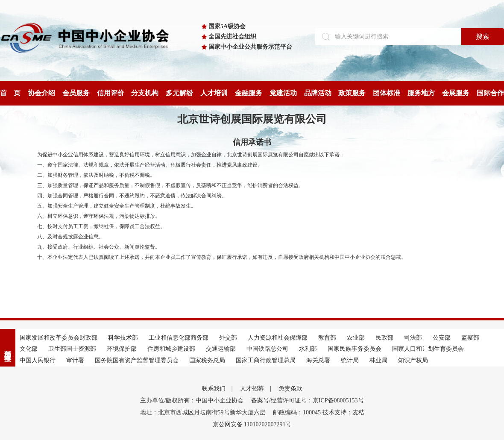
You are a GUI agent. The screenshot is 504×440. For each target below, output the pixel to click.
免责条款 (290, 389)
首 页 (10, 93)
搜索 (483, 37)
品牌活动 (318, 93)
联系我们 (214, 389)
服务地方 (421, 93)
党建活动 (283, 93)
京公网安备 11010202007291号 (252, 424)
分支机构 (145, 93)
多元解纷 (179, 93)
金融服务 (249, 93)
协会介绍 (41, 93)
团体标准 (387, 93)
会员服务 (76, 93)
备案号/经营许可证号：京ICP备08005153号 (308, 400)
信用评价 (111, 93)
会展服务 (456, 93)
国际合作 (490, 93)
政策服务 (352, 93)
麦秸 (358, 412)
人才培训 (214, 93)
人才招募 (252, 389)
